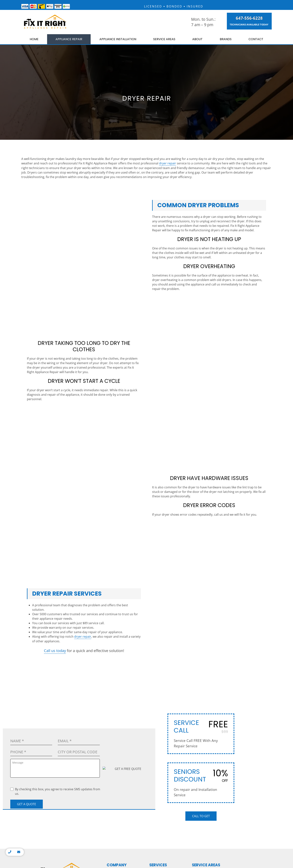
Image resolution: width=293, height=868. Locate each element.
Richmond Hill (203, 722)
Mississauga (229, 679)
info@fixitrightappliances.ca (61, 697)
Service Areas (171, 41)
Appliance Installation (120, 41)
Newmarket (201, 706)
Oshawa (254, 728)
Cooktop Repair (161, 703)
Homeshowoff (194, 758)
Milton (226, 690)
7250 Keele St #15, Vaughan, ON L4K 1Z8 (61, 707)
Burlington (256, 690)
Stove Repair (159, 688)
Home (32, 41)
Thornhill (200, 684)
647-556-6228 (245, 19)
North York (201, 712)
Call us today (55, 474)
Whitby (254, 733)
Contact (257, 41)
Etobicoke (200, 679)
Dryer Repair (159, 674)
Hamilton (228, 674)
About (203, 41)
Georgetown (229, 701)
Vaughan (200, 728)
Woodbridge (202, 695)
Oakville (227, 684)
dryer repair (168, 165)
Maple (198, 733)
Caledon (227, 717)
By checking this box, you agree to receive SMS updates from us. (55, 590)
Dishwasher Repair (163, 698)
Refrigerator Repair (164, 693)
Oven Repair (159, 683)
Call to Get (201, 615)
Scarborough (202, 717)
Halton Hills (229, 706)
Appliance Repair (67, 41)
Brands (229, 41)
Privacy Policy (146, 765)
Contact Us (116, 688)
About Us (115, 678)
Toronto (199, 674)
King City (200, 701)
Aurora (198, 739)
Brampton (228, 695)
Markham (200, 690)
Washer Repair (161, 678)
